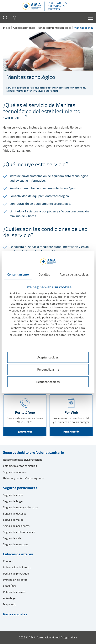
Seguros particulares (20, 488)
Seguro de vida (12, 538)
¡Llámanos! (25, 431)
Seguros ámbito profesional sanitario (34, 452)
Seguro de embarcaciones (19, 532)
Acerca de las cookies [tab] (74, 274)
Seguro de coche (13, 495)
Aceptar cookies (48, 357)
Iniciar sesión (71, 431)
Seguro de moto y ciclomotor (21, 507)
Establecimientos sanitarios (20, 466)
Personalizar (48, 370)
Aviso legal (10, 598)
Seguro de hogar (13, 501)
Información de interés (17, 567)
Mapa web (10, 604)
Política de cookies (14, 592)
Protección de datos (15, 580)
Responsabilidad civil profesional (23, 460)
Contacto (9, 561)
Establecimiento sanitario (55, 28)
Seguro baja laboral (15, 472)
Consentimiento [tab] (18, 274)
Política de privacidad (16, 573)
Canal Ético (10, 586)
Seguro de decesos (15, 513)
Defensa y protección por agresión (24, 478)
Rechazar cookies (48, 382)
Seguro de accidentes (16, 526)
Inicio (6, 28)
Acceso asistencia (24, 28)
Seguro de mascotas (16, 544)
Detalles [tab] (44, 274)
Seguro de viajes (13, 520)
